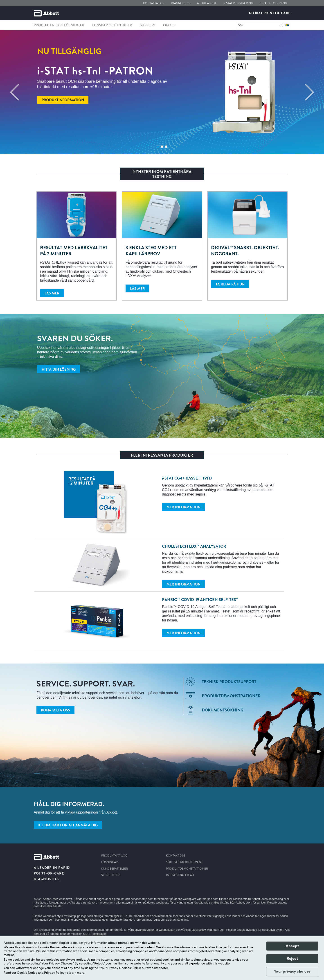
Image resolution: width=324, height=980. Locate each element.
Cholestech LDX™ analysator (194, 546)
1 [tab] (158, 147)
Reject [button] (292, 959)
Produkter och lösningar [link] (59, 25)
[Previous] (15, 92)
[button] (281, 25)
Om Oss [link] (170, 25)
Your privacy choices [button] (292, 971)
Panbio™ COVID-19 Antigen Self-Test (200, 600)
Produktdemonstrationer (231, 696)
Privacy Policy (54, 973)
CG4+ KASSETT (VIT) (187, 478)
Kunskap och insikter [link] (112, 25)
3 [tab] (166, 147)
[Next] (309, 92)
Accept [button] (292, 946)
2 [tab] (162, 147)
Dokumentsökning (223, 710)
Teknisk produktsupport (229, 682)
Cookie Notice (27, 973)
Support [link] (148, 25)
